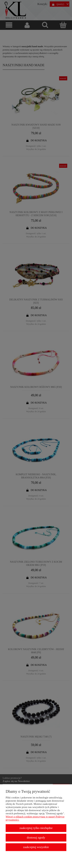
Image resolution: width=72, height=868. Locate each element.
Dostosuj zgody (36, 838)
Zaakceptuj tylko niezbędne (36, 828)
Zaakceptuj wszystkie (36, 847)
